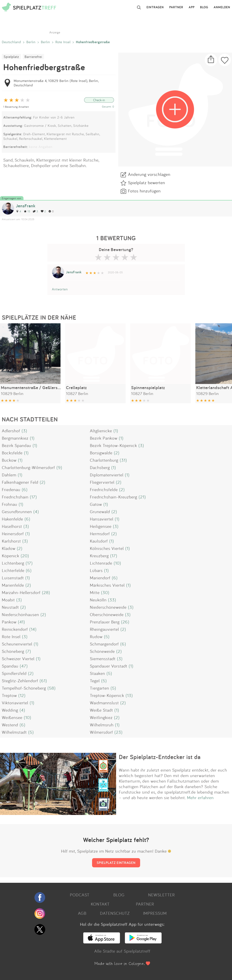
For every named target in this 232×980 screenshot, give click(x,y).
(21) (142, 497)
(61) (43, 681)
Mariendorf (100, 578)
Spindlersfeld (14, 673)
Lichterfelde (13, 570)
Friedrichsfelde (104, 489)
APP (192, 7)
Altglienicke (101, 431)
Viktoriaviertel (15, 703)
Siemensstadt (103, 659)
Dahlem (9, 475)
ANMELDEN (222, 7)
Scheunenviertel (17, 644)
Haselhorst (12, 526)
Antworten (60, 289)
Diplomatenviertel (107, 475)
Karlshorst (11, 541)
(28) (46, 592)
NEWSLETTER (161, 895)
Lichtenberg (13, 563)
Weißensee (12, 717)
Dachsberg (100, 467)
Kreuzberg (99, 556)
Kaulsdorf (99, 541)
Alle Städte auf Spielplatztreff (122, 951)
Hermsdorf (100, 534)
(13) (129, 695)
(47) (24, 666)
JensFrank (26, 206)
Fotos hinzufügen (144, 191)
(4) (36, 512)
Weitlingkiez (101, 717)
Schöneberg (13, 651)
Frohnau (10, 504)
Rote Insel (63, 42)
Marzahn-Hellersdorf (21, 592)
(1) (116, 431)
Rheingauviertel (104, 629)
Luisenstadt (13, 578)
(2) (117, 453)
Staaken (97, 673)
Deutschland (11, 42)
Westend (10, 725)
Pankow (9, 622)
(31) (123, 460)
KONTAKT (100, 904)
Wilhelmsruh (102, 725)
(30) (105, 592)
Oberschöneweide (107, 614)
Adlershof (11, 431)
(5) (107, 636)
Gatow (96, 504)
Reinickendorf (15, 629)
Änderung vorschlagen (149, 174)
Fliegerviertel (102, 482)
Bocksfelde (12, 453)
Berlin (31, 42)
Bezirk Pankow (104, 438)
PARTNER (176, 7)
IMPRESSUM (155, 913)
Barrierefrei (33, 57)
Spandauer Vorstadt (109, 666)
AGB (82, 913)
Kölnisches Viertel (107, 548)
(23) (118, 732)
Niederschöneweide (108, 607)
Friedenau (11, 489)
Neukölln (98, 600)
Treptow (9, 695)
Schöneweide (102, 651)
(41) (21, 622)
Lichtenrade (101, 563)
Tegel (95, 681)
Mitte (95, 592)
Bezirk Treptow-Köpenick (113, 445)
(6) (25, 489)
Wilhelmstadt (14, 732)
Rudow (96, 636)
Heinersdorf (13, 534)
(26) (125, 622)
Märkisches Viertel (107, 585)
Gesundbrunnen (17, 512)
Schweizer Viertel (18, 659)
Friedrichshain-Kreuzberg (114, 497)
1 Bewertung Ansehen (16, 107)
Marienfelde (13, 585)
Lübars (96, 570)
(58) (52, 688)
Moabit (8, 600)
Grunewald (100, 512)
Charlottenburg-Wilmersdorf (28, 467)
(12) (22, 695)
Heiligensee (101, 526)
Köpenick (11, 556)
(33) (112, 600)
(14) (33, 629)
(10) (117, 563)
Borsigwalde (101, 453)
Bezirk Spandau (17, 445)
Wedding (10, 710)
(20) (25, 556)
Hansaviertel (102, 519)
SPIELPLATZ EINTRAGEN (116, 863)
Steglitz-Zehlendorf (20, 681)
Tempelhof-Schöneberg (24, 688)
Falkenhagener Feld (20, 482)
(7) (28, 651)
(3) (24, 431)
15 (27, 211)
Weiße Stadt (101, 710)
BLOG (204, 7)
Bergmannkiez (15, 438)
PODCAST (80, 895)
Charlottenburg (104, 460)
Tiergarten (99, 688)
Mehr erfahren (200, 797)
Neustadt (10, 607)
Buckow (9, 460)
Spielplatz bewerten (147, 183)
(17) (33, 497)
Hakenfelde (12, 519)
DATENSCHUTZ (115, 913)
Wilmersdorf (101, 732)
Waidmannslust (104, 703)
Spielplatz (11, 57)
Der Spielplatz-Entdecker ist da (160, 757)
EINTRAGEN (155, 7)
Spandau (10, 666)
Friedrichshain (15, 497)
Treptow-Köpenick (107, 695)
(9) (59, 467)
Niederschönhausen (20, 614)
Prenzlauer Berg (105, 622)
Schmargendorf (104, 644)
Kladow (9, 548)
